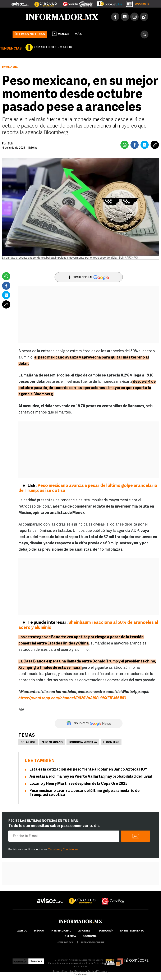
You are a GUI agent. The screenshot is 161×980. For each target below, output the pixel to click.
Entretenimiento (132, 931)
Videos (61, 34)
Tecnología (105, 931)
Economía (10, 68)
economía (90, 936)
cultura (70, 936)
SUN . (11, 144)
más (81, 34)
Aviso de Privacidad (63, 972)
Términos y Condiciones (63, 850)
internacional (61, 931)
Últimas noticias (30, 34)
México (39, 931)
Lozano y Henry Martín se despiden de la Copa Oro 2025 (79, 784)
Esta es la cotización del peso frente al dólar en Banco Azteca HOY (88, 770)
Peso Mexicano (52, 743)
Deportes (84, 931)
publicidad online (93, 943)
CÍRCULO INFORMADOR (53, 47)
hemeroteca (65, 943)
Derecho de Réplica (85, 972)
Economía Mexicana (83, 743)
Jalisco (22, 931)
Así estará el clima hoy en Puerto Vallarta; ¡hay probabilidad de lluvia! (91, 777)
